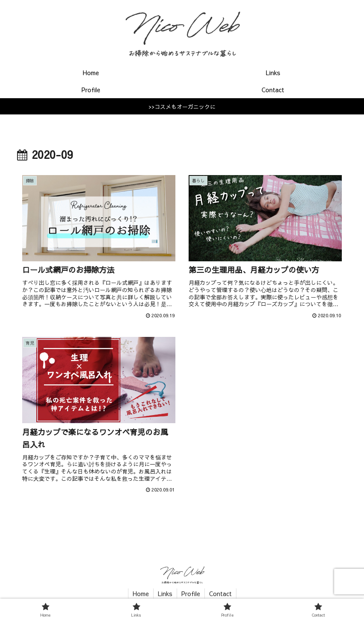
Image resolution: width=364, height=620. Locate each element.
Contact (220, 594)
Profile (191, 594)
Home (141, 594)
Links (165, 594)
